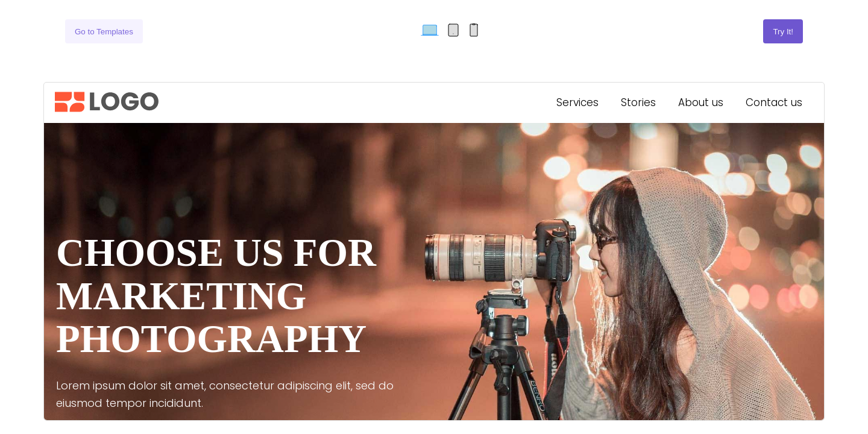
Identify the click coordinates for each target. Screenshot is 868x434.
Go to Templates (104, 32)
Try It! (783, 32)
